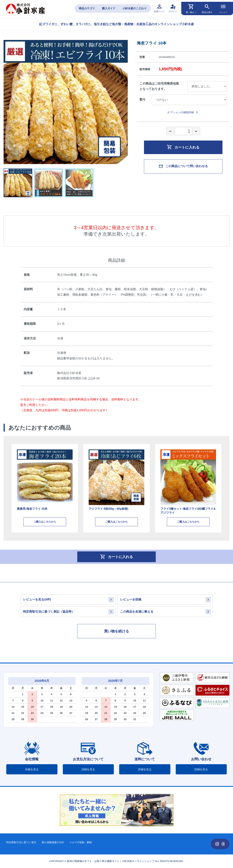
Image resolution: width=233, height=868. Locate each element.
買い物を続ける (116, 631)
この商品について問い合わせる (183, 166)
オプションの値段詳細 (183, 112)
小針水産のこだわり (135, 8)
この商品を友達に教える (137, 612)
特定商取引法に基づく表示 (21, 842)
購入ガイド (109, 8)
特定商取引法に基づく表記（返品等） (49, 612)
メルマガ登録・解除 (81, 842)
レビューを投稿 (131, 600)
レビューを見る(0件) (37, 600)
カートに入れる (183, 147)
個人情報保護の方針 (53, 842)
